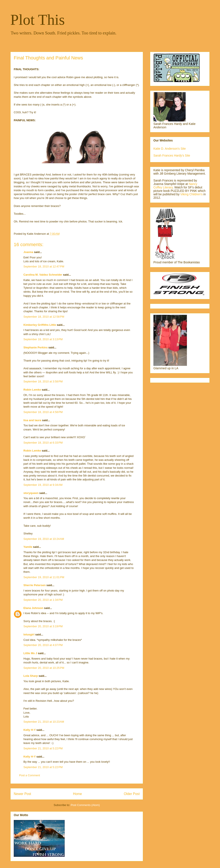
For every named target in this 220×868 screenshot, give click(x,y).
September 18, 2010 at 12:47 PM (44, 266)
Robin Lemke (32, 390)
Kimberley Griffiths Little (40, 325)
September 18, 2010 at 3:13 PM (43, 339)
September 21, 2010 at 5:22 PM (43, 748)
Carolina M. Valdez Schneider (43, 275)
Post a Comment (30, 775)
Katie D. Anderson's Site (170, 149)
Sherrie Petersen (34, 585)
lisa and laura (32, 420)
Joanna (28, 252)
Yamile (28, 547)
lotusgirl (29, 634)
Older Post (132, 794)
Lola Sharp (31, 676)
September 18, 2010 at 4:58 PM (43, 412)
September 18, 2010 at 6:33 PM (43, 443)
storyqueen (31, 493)
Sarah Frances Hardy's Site (172, 155)
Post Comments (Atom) (85, 805)
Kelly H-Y (30, 730)
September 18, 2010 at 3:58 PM (43, 381)
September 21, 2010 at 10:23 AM (44, 722)
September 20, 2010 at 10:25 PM (44, 668)
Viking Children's (191, 194)
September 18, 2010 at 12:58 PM (44, 317)
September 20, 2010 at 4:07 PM (43, 645)
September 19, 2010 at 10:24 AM (44, 539)
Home (78, 794)
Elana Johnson (33, 608)
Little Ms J (30, 653)
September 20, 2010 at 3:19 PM (43, 626)
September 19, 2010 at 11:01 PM (44, 577)
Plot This (38, 20)
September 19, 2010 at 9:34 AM (43, 485)
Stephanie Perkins (36, 347)
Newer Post (22, 794)
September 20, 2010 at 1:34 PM (43, 600)
